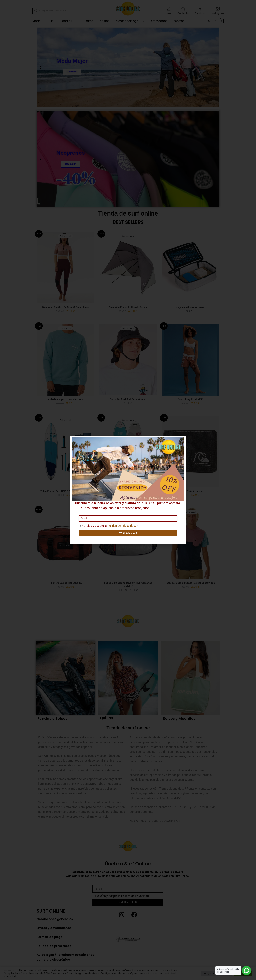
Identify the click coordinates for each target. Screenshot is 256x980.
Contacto (183, 13)
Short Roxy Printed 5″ (191, 399)
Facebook (200, 13)
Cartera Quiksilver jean (191, 491)
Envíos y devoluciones (54, 928)
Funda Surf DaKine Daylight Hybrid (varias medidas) (128, 584)
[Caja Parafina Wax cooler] (190, 268)
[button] (40, 67)
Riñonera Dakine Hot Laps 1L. (65, 583)
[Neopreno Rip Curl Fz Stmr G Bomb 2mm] (65, 268)
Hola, (169, 13)
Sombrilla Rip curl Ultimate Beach (128, 307)
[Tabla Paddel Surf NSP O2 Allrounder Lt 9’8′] (65, 451)
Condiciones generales (55, 919)
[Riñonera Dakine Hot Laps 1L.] (65, 543)
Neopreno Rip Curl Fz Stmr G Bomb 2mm (65, 307)
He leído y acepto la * (123, 896)
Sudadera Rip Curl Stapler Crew (65, 399)
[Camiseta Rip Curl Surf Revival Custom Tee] (190, 543)
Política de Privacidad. (135, 896)
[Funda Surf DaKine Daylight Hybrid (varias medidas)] (128, 543)
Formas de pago (50, 937)
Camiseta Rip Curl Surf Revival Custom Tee (191, 583)
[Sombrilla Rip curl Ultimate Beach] (128, 268)
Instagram (218, 13)
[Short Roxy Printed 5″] (190, 360)
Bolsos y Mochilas (179, 719)
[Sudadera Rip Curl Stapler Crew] (65, 360)
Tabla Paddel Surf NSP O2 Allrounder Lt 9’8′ (65, 491)
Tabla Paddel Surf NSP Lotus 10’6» (128, 491)
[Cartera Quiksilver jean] (190, 451)
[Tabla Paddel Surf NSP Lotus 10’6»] (128, 451)
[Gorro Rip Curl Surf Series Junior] (128, 360)
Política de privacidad (54, 946)
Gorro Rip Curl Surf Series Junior (128, 399)
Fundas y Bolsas (52, 719)
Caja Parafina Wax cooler (191, 307)
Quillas (107, 718)
